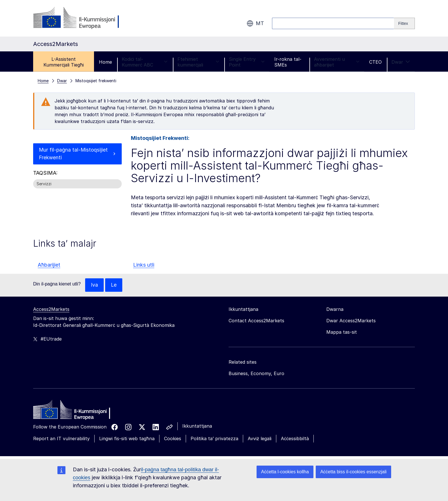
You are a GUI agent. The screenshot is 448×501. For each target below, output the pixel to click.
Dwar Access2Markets (351, 321)
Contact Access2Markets (256, 321)
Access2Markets (51, 309)
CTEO (375, 62)
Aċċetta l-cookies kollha (285, 472)
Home (105, 62)
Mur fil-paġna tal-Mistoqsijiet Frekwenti (74, 154)
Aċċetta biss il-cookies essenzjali (353, 472)
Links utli (144, 265)
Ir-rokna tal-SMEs (288, 62)
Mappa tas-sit (342, 332)
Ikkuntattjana (197, 426)
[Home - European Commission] (75, 411)
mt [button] (255, 23)
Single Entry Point (247, 62)
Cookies (173, 439)
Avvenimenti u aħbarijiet (337, 62)
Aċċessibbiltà (295, 439)
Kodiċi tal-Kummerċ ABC (145, 62)
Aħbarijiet (49, 265)
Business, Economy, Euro (256, 374)
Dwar (401, 62)
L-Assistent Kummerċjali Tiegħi (64, 62)
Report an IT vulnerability (61, 439)
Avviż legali (260, 439)
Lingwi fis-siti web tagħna (127, 439)
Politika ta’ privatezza (214, 439)
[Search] (404, 23)
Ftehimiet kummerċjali (198, 62)
